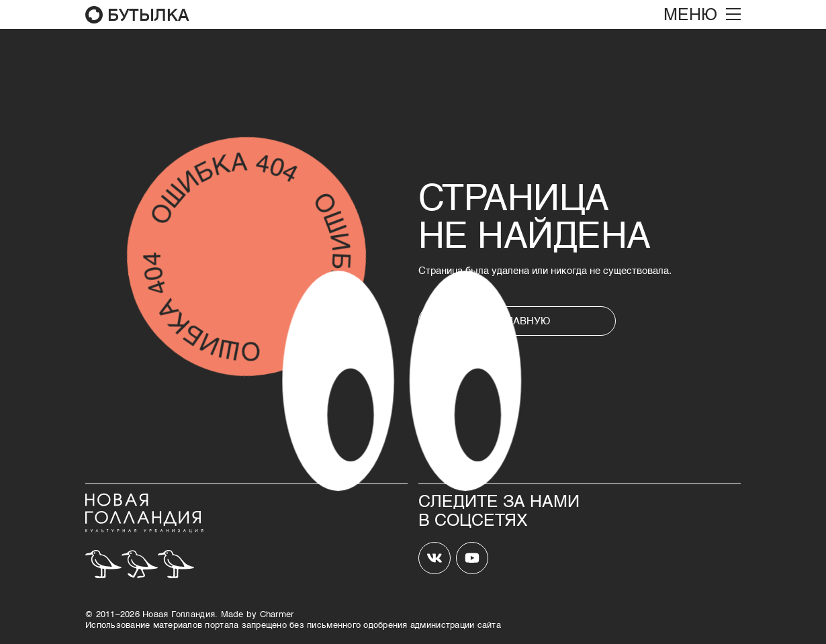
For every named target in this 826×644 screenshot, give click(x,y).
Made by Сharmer (258, 614)
